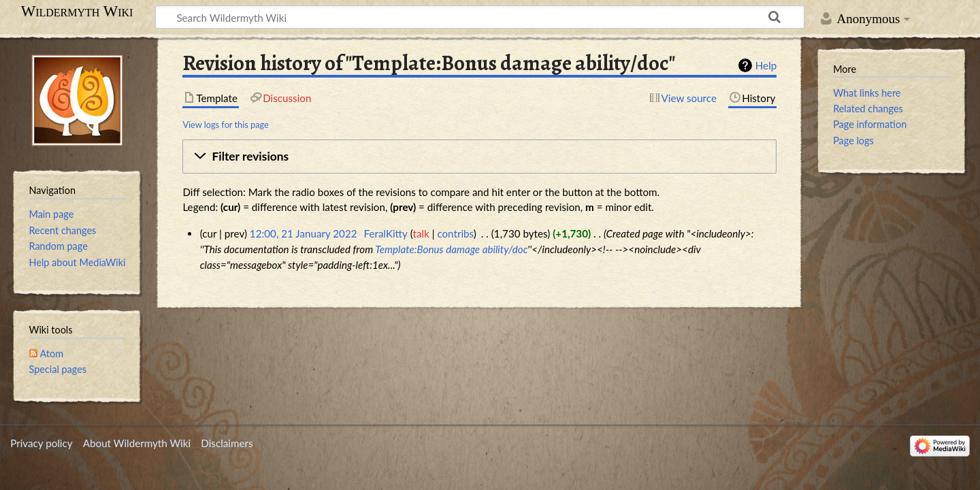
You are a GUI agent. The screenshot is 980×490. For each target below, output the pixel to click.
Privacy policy (41, 443)
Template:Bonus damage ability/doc (451, 249)
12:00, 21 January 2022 (304, 233)
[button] (479, 157)
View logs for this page (225, 125)
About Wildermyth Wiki (137, 443)
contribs (455, 233)
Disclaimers (227, 443)
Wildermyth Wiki (77, 12)
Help (766, 65)
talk (421, 233)
